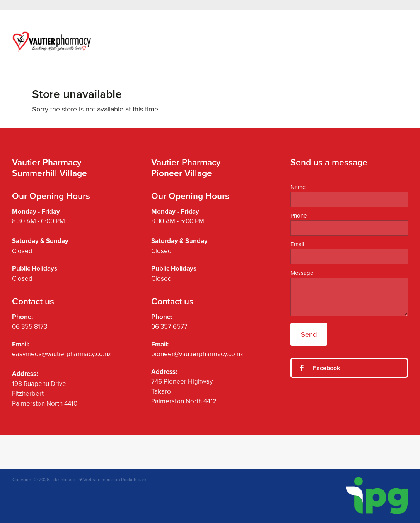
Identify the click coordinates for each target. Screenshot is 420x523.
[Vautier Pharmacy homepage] (52, 41)
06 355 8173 (30, 326)
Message (302, 273)
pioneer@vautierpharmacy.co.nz (197, 354)
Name (298, 187)
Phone (299, 215)
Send (309, 334)
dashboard (64, 479)
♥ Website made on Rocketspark (113, 479)
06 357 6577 (169, 326)
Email (297, 244)
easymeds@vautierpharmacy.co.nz (61, 354)
